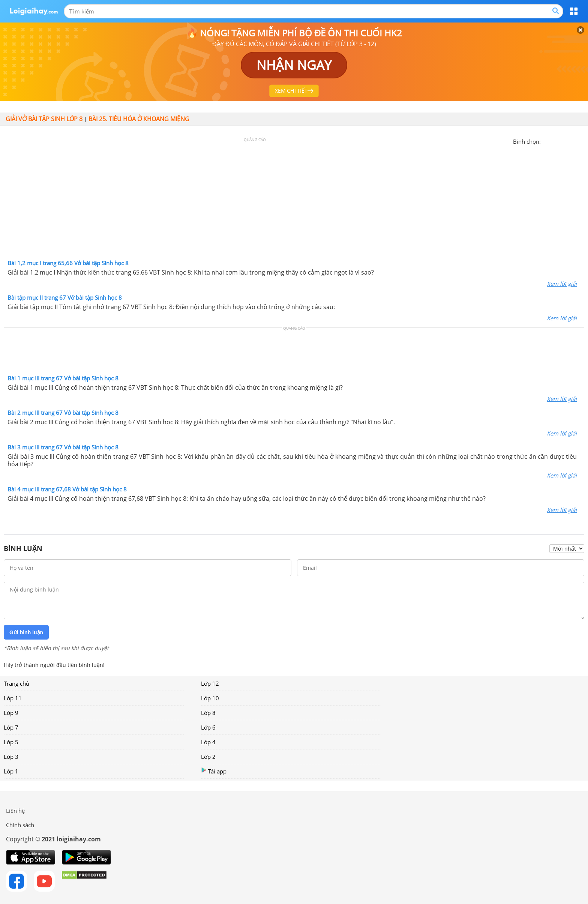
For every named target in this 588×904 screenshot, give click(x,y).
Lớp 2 (208, 757)
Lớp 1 (11, 771)
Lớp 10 (210, 698)
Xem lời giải (562, 284)
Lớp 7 (11, 727)
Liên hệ (15, 811)
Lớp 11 (13, 698)
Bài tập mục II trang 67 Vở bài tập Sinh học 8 (65, 297)
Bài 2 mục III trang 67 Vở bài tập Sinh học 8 (63, 413)
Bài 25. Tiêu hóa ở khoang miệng (139, 119)
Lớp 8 (208, 713)
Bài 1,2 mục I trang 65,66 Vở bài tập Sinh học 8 (68, 263)
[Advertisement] (294, 201)
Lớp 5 (11, 742)
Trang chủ (16, 683)
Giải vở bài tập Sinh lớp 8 (44, 119)
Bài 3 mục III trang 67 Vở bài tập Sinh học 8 (63, 447)
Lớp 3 (11, 757)
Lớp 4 (208, 742)
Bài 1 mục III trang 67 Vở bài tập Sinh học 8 (63, 378)
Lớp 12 (210, 683)
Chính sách (20, 825)
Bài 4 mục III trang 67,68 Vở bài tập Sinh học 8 (67, 489)
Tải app (214, 771)
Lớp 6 (208, 727)
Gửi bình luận (26, 632)
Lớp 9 (11, 713)
